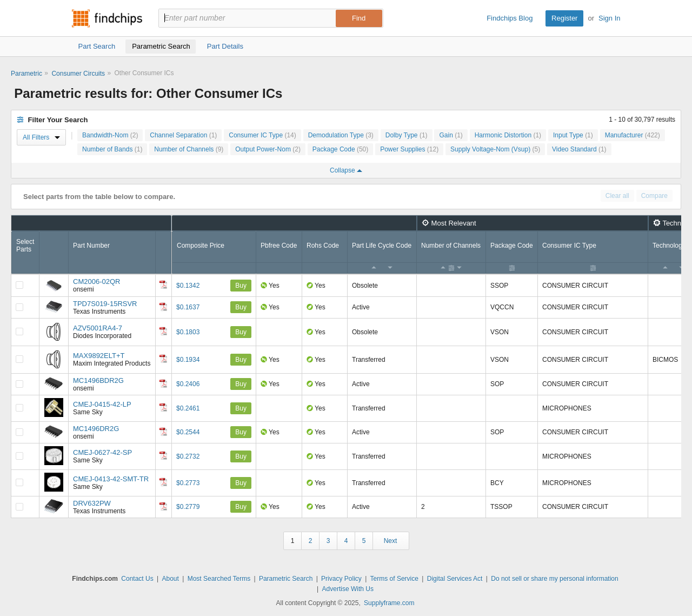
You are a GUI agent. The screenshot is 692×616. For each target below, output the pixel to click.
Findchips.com (107, 18)
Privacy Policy (341, 579)
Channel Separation (183, 135)
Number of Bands (112, 149)
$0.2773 (188, 483)
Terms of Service (394, 579)
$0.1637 (188, 307)
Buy (241, 286)
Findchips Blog (510, 18)
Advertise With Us (348, 589)
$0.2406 (188, 384)
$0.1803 (188, 332)
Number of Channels (189, 149)
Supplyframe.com (389, 603)
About (170, 579)
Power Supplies (409, 149)
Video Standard (579, 149)
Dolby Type (407, 135)
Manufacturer (633, 135)
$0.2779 (188, 507)
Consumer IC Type (262, 135)
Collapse (346, 170)
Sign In (609, 18)
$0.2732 (188, 456)
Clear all (617, 196)
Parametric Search (286, 579)
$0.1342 (188, 286)
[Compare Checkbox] (19, 285)
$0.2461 (188, 408)
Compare (654, 196)
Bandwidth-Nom (110, 135)
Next (391, 541)
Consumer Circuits (78, 74)
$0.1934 (188, 360)
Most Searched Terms (219, 579)
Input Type (573, 135)
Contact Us (137, 579)
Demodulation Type (341, 135)
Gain (451, 135)
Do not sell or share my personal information (554, 579)
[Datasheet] (163, 284)
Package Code (340, 149)
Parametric (26, 74)
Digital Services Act (455, 579)
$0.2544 (188, 432)
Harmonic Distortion (508, 135)
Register (564, 18)
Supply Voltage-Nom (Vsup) (495, 149)
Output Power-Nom (268, 149)
